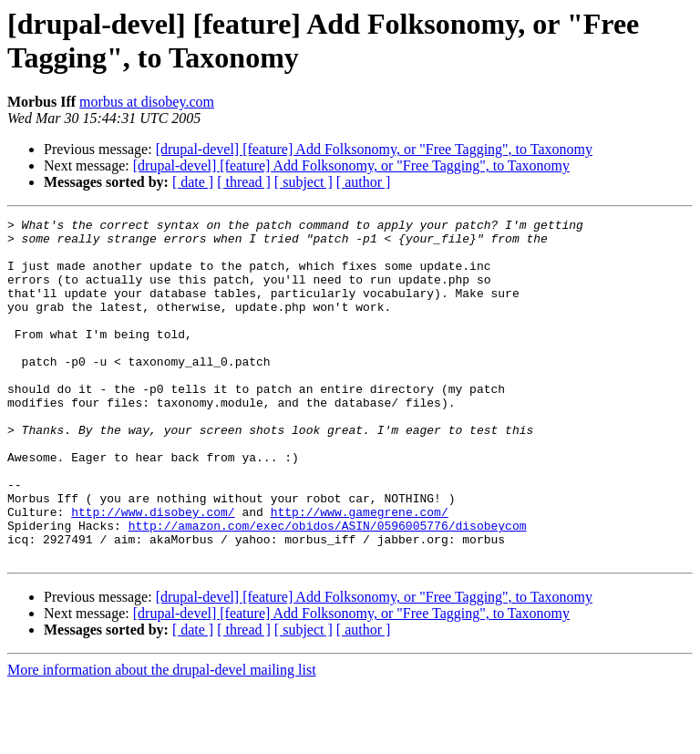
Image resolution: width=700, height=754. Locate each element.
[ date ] (193, 182)
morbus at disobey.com (147, 102)
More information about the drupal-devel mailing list (162, 738)
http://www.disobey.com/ (153, 572)
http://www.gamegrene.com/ (360, 572)
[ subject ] (304, 182)
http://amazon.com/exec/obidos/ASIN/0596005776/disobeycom (328, 588)
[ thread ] (244, 182)
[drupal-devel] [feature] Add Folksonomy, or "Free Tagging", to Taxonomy (374, 149)
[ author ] (364, 182)
